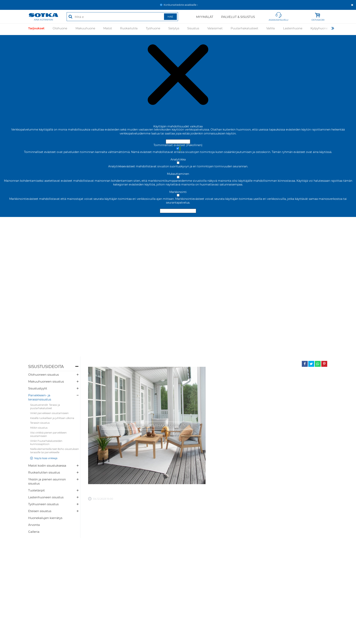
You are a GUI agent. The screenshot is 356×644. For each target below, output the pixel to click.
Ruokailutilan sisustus (44, 472)
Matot (108, 29)
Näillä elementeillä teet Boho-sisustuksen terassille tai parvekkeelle (55, 451)
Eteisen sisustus (40, 511)
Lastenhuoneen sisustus (46, 497)
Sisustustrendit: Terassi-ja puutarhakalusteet (45, 407)
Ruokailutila (129, 29)
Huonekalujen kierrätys (45, 518)
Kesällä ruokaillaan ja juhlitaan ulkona (52, 418)
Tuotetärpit (36, 490)
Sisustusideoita (46, 367)
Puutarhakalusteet (244, 29)
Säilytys (174, 29)
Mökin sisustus (39, 428)
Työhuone (153, 29)
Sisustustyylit (38, 388)
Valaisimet (215, 29)
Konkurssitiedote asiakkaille (180, 5)
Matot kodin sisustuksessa (47, 466)
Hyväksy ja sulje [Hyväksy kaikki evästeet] (178, 142)
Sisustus (193, 29)
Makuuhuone (85, 29)
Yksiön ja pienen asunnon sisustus (47, 481)
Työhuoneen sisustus (43, 504)
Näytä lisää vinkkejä (46, 458)
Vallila (271, 29)
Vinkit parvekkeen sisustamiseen (49, 413)
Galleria (34, 532)
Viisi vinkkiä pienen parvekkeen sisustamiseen (48, 434)
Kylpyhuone (319, 29)
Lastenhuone (293, 29)
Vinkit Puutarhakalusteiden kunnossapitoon (46, 443)
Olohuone (60, 29)
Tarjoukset (36, 29)
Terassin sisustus (40, 423)
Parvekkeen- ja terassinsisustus (40, 397)
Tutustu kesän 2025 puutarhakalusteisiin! (146, 425)
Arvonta (34, 525)
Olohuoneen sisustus (43, 375)
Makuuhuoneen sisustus (46, 381)
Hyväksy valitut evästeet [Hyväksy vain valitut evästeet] (178, 211)
